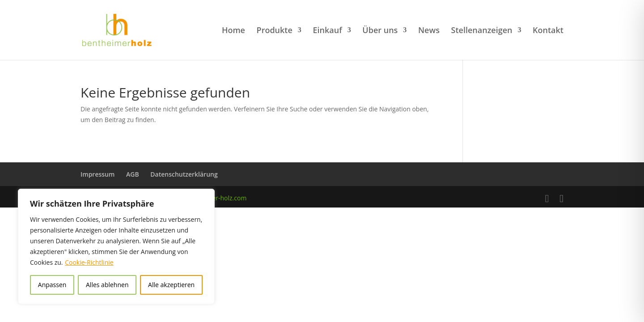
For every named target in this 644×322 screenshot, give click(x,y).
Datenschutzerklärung (184, 174)
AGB (133, 174)
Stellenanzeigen (482, 31)
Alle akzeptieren (171, 285)
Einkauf (327, 31)
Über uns (380, 31)
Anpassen (52, 285)
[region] (116, 246)
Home (233, 31)
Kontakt (548, 31)
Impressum (97, 174)
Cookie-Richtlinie (89, 262)
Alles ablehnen (107, 285)
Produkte (275, 31)
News (429, 31)
